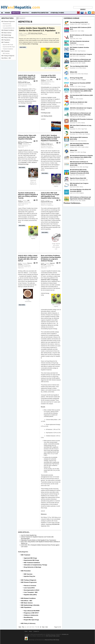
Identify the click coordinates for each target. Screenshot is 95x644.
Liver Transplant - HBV (31, 592)
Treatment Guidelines (8, 49)
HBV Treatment (26, 555)
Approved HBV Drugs (30, 558)
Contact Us (36, 631)
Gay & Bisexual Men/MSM (32, 611)
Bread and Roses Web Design (52, 640)
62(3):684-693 (56, 524)
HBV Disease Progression (29, 582)
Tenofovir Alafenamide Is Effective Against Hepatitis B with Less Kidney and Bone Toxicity (28, 195)
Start (20, 627)
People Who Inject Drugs (31, 620)
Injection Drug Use (30, 576)
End (46, 627)
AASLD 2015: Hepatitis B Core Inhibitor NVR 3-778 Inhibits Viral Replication (27, 77)
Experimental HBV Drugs (24, 82)
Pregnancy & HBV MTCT (47, 144)
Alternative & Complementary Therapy (36, 565)
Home (26, 631)
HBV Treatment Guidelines (32, 563)
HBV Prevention (26, 571)
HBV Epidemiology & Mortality (35, 33)
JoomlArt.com (65, 634)
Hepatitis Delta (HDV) (30, 595)
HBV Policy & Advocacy (28, 623)
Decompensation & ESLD (32, 590)
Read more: (23, 47)
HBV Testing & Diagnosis (29, 580)
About (30, 631)
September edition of (49, 280)
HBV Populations (26, 607)
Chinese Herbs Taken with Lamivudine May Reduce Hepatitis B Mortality (27, 137)
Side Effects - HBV (27, 601)
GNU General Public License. (53, 636)
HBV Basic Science (27, 603)
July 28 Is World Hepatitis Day (29, 535)
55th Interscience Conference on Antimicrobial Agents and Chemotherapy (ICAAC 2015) (81, 163)
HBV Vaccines (28, 574)
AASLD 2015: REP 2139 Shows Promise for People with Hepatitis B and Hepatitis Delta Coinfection (50, 195)
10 (40, 627)
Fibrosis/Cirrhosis (7, 24)
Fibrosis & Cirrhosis (30, 586)
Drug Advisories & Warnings (33, 567)
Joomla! (26, 636)
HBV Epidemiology (6, 35)
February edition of (30, 44)
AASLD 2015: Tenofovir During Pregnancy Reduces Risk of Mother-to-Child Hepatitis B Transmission (50, 138)
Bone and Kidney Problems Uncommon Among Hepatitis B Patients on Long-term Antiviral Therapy (51, 258)
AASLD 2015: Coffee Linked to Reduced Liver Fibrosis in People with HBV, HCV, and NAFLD (28, 258)
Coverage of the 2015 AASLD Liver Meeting (48, 76)
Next (43, 627)
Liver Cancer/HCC (29, 588)
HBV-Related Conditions (28, 598)
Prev (23, 627)
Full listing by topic (46, 113)
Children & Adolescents (31, 615)
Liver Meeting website (47, 116)
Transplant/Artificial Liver (9, 28)
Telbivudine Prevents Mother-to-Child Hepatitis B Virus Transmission (39, 540)
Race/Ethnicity (28, 617)
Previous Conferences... (72, 203)
